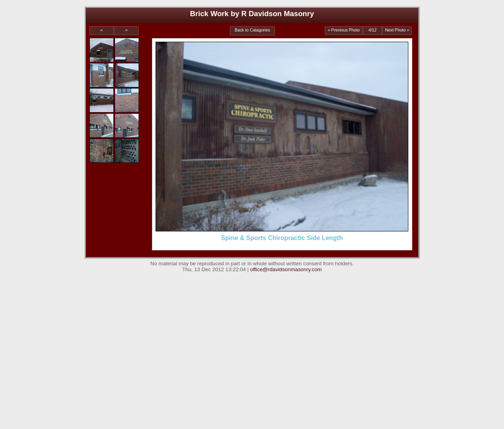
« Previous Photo (344, 30)
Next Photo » (397, 30)
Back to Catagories (252, 30)
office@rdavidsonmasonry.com (286, 269)
